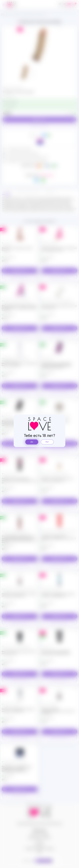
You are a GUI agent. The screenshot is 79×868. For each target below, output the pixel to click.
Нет (47, 442)
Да (32, 442)
